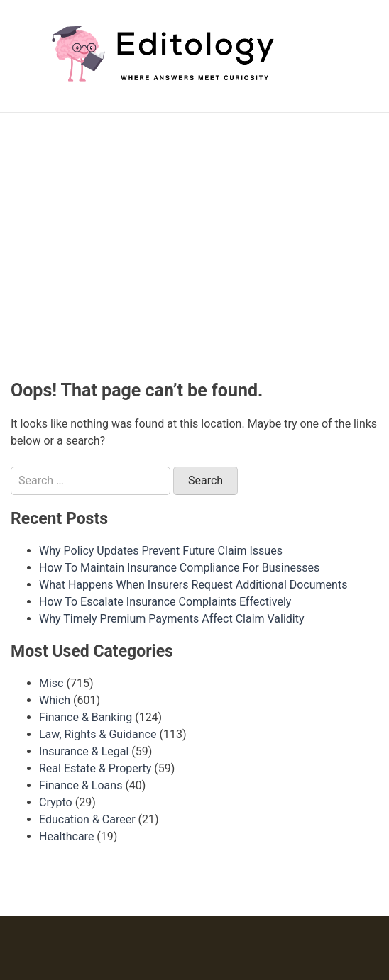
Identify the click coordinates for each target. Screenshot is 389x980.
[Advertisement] (200, 261)
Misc (51, 683)
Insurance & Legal (84, 751)
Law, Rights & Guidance (98, 734)
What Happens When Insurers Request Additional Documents (193, 585)
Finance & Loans (81, 785)
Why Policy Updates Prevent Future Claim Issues (161, 551)
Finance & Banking (86, 717)
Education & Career (87, 819)
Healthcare (66, 836)
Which (55, 700)
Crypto (56, 802)
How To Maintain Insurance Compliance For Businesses (179, 568)
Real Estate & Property (95, 768)
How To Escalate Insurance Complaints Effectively (165, 602)
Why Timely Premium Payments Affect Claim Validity (172, 619)
